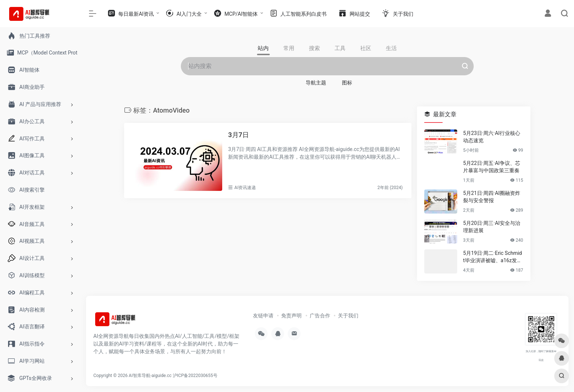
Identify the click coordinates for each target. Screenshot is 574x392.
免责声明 (291, 316)
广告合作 (320, 316)
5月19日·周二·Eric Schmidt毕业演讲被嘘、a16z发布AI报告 (493, 257)
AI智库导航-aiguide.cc (150, 376)
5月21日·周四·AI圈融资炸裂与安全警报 (492, 197)
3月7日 (238, 135)
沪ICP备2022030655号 (195, 376)
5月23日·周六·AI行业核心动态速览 (492, 137)
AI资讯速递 (245, 188)
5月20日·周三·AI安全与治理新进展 (492, 227)
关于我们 (348, 316)
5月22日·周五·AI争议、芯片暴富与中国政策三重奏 (492, 167)
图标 (347, 83)
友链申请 (263, 316)
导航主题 (316, 83)
